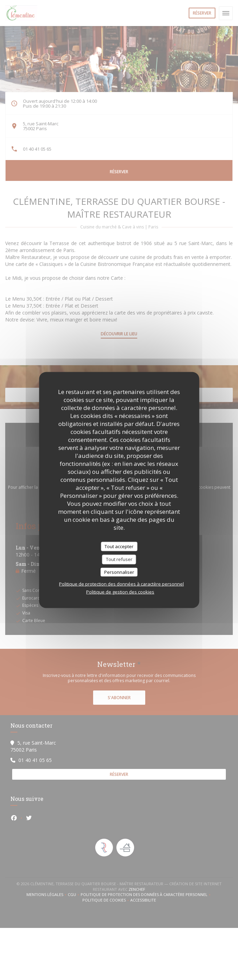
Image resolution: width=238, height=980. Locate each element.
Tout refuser (119, 559)
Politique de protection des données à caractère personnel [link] (121, 584)
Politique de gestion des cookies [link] (120, 592)
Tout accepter (119, 546)
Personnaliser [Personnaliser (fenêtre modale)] (119, 572)
